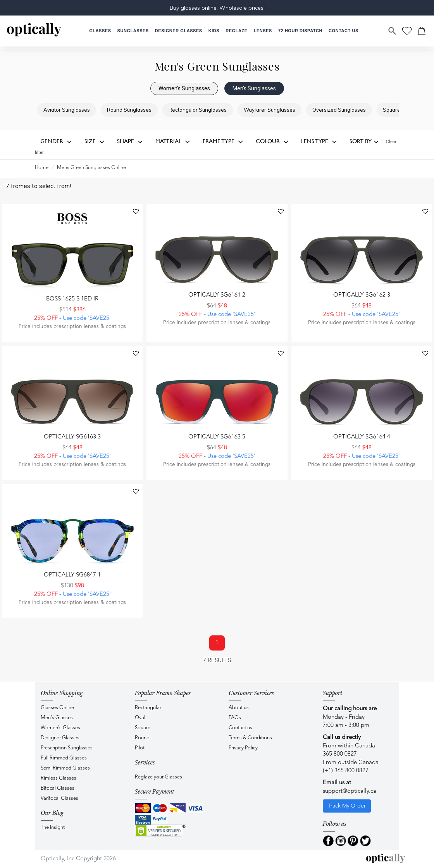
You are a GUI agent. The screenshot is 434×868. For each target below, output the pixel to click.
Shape (130, 142)
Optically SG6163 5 (217, 437)
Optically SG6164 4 (362, 437)
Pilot (140, 748)
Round (142, 738)
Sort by (364, 142)
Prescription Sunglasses (67, 748)
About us (239, 708)
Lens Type (319, 142)
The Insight (53, 827)
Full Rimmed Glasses (64, 758)
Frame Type (223, 142)
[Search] (393, 31)
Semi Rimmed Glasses (65, 768)
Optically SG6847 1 (72, 575)
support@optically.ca (350, 791)
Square (143, 728)
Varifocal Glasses (59, 798)
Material (173, 142)
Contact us (240, 728)
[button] (214, 31)
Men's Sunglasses (254, 88)
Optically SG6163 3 (72, 437)
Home (42, 168)
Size (95, 142)
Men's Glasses (57, 718)
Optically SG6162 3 (362, 295)
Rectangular (148, 708)
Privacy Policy (243, 748)
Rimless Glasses (59, 778)
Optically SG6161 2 (217, 295)
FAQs (235, 718)
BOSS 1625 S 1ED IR (72, 299)
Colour (272, 142)
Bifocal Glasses (58, 788)
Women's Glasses (60, 728)
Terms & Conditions (250, 738)
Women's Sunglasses (184, 88)
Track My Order (347, 806)
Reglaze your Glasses (158, 777)
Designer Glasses (60, 738)
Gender (56, 142)
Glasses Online (57, 708)
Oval (140, 718)
